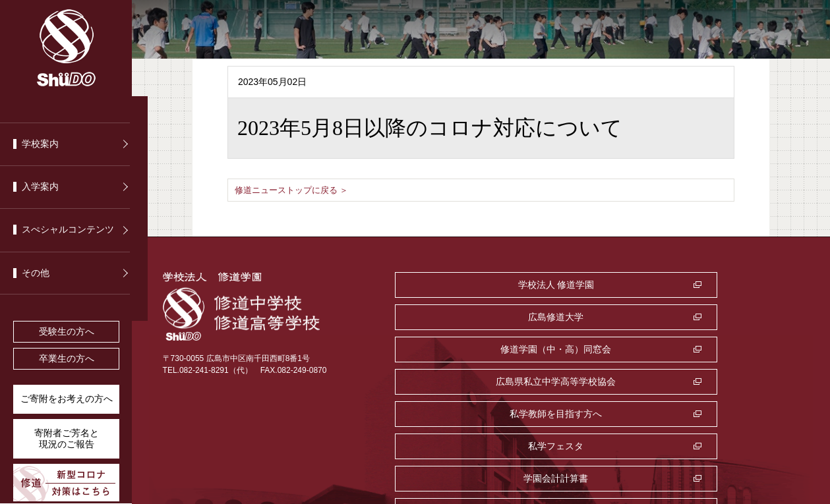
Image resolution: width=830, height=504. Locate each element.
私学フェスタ (685, 349)
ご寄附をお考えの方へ (67, 399)
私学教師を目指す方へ (489, 349)
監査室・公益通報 (685, 381)
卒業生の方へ (67, 359)
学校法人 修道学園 (489, 285)
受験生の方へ (67, 332)
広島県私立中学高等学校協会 (685, 317)
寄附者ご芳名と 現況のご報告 (67, 439)
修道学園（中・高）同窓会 (489, 317)
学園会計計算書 (489, 381)
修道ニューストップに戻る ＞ (296, 190)
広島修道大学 (685, 285)
